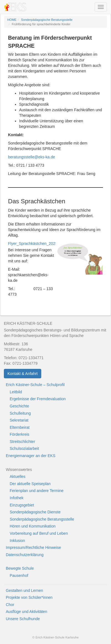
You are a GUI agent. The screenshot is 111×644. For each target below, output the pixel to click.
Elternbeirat (20, 427)
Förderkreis (20, 434)
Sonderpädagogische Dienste (35, 512)
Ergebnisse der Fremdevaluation (38, 399)
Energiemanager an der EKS (31, 456)
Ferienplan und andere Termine (37, 491)
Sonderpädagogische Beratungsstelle (47, 20)
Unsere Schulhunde (23, 619)
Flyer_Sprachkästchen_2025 (33, 244)
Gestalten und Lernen (24, 590)
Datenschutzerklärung (25, 555)
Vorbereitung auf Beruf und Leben (39, 533)
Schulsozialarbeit (24, 448)
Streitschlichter (22, 442)
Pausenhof (19, 575)
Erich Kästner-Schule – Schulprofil (35, 385)
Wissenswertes (19, 470)
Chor (10, 605)
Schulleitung (20, 413)
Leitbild (16, 392)
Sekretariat (19, 420)
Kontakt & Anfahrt (23, 374)
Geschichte (19, 406)
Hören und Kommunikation (33, 526)
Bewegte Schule (20, 568)
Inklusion (17, 541)
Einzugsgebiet (22, 505)
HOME (12, 20)
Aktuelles (18, 476)
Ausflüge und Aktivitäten (26, 612)
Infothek (17, 498)
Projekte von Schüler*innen (29, 597)
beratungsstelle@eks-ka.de (32, 157)
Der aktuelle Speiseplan (30, 484)
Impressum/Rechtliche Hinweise (33, 547)
